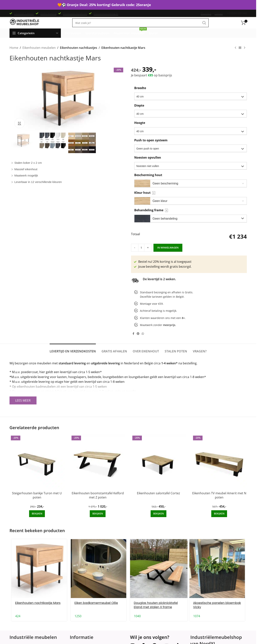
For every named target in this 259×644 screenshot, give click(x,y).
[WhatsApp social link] (143, 339)
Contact (219, 14)
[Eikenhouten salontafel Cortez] (159, 468)
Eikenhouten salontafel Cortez (158, 499)
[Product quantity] (139, 253)
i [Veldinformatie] (154, 198)
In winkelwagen (163, 253)
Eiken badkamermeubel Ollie (96, 608)
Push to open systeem (151, 146)
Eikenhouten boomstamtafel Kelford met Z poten (98, 501)
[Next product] (245, 54)
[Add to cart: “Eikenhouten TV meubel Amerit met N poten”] (219, 519)
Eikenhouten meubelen (39, 53)
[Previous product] (235, 54)
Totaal (135, 240)
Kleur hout (145, 198)
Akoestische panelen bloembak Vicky (217, 610)
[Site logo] (25, 27)
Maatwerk (206, 14)
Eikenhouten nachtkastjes (78, 53)
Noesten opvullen (148, 163)
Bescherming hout (148, 180)
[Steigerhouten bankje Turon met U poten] (37, 468)
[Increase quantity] (144, 253)
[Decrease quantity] (133, 253)
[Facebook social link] (133, 339)
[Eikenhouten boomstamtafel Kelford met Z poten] (98, 468)
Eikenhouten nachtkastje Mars (38, 608)
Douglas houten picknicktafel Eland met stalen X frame (156, 610)
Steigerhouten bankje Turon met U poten (37, 501)
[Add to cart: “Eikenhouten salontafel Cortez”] (158, 519)
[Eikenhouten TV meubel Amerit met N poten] (219, 468)
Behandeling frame (151, 216)
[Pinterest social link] (138, 339)
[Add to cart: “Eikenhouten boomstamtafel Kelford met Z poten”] (98, 519)
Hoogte (140, 128)
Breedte (140, 93)
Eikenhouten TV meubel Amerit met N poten (219, 501)
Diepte (139, 111)
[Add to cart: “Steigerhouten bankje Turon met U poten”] (37, 519)
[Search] (140, 27)
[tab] (73, 355)
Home (14, 53)
